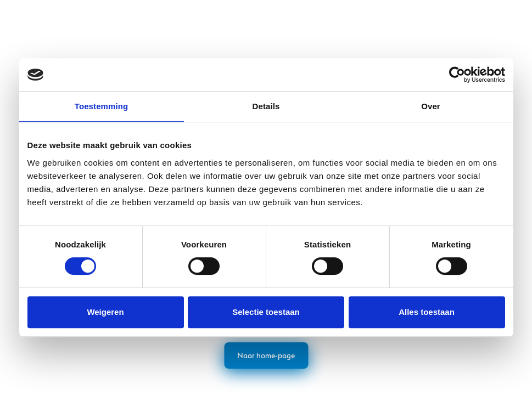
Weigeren (105, 312)
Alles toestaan (427, 312)
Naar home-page (266, 355)
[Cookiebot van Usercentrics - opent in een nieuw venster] (457, 75)
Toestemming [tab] (102, 106)
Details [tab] (266, 106)
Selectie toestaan (266, 312)
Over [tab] (431, 106)
